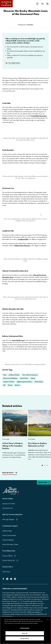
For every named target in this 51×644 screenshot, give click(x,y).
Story (5, 377)
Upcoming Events (8, 511)
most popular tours (19, 343)
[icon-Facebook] (4, 582)
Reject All (25, 633)
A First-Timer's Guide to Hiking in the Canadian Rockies (13, 448)
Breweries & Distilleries (10, 381)
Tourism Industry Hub (9, 563)
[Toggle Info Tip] (41, 215)
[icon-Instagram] (7, 582)
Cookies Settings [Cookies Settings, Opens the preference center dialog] (25, 628)
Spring (10, 388)
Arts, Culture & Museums (30, 377)
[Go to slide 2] (47, 468)
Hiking (33, 381)
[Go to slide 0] (42, 468)
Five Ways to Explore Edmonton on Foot (37, 447)
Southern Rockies (14, 377)
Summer (17, 388)
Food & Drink (24, 381)
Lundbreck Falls (23, 239)
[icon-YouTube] (11, 582)
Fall (4, 388)
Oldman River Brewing (22, 246)
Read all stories (8, 475)
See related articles (14, 63)
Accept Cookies (25, 638)
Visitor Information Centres (10, 547)
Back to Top (44, 485)
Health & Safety (7, 533)
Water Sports (39, 384)
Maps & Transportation (9, 538)
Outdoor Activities (9, 384)
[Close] (48, 620)
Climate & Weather (8, 543)
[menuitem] (38, 4)
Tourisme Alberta (7, 558)
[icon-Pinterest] (15, 582)
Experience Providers (9, 506)
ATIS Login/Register (8, 522)
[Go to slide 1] (45, 468)
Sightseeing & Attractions (25, 384)
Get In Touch (6, 574)
